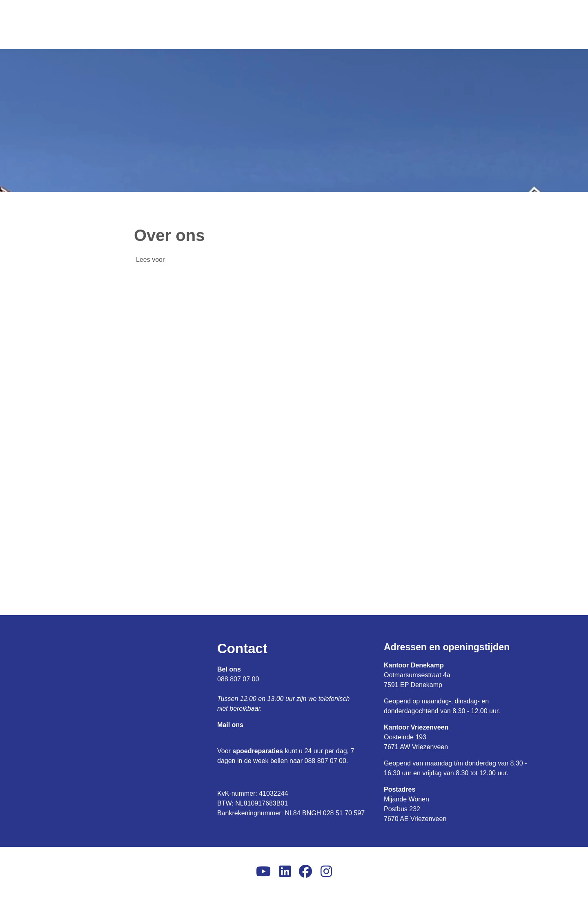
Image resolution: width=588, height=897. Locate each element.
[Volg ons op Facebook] (305, 872)
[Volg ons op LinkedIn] (285, 872)
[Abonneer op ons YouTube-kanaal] (263, 872)
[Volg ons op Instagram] (326, 872)
